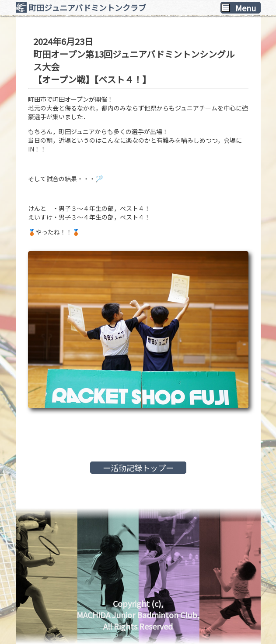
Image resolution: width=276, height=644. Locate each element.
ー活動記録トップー (138, 468)
